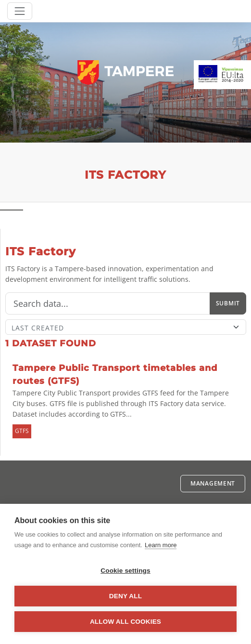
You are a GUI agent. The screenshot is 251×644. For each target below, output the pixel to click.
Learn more (161, 545)
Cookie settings (125, 571)
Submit (228, 303)
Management (213, 483)
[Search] (108, 303)
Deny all (125, 596)
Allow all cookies (125, 622)
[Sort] (126, 327)
